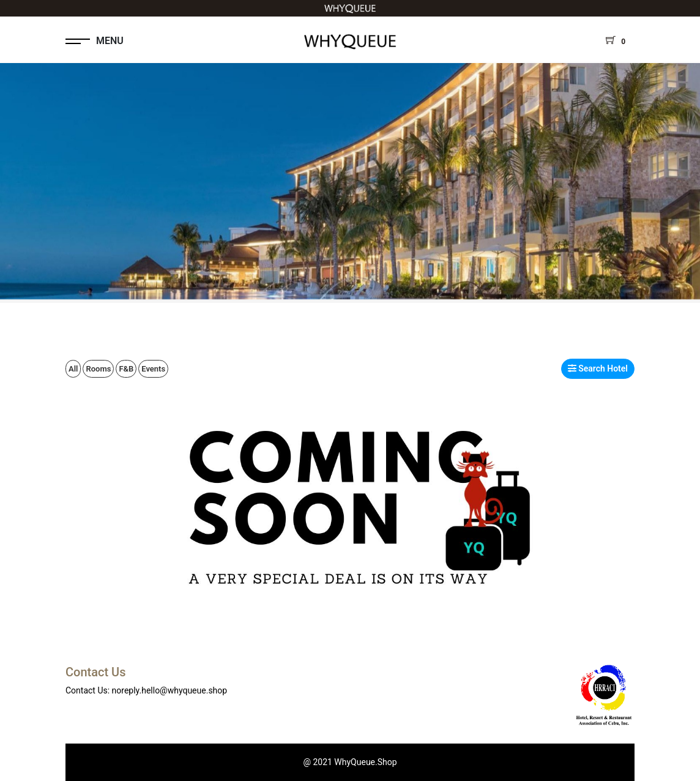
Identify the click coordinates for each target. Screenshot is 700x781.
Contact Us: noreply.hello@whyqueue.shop (146, 690)
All (73, 369)
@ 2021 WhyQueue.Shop (350, 762)
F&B (126, 369)
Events (153, 369)
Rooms (98, 369)
